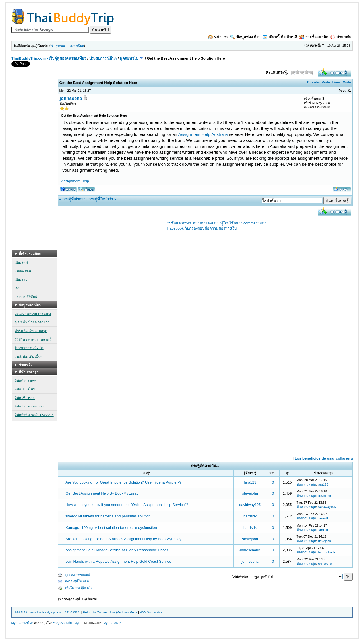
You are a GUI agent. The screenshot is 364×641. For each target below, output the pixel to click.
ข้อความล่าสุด (306, 484)
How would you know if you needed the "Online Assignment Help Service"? (127, 505)
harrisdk (250, 516)
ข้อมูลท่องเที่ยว (245, 37)
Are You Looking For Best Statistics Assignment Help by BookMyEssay (123, 539)
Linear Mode (342, 82)
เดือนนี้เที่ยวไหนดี (280, 37)
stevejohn (250, 493)
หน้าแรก (218, 37)
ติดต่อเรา (21, 612)
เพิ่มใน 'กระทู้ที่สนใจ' (79, 588)
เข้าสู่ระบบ (58, 46)
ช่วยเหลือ (341, 37)
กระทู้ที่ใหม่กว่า (101, 199)
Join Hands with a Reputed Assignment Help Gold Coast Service (118, 561)
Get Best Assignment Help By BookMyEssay (102, 493)
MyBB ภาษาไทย (22, 623)
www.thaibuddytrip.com (46, 612)
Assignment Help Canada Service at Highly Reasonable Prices (117, 550)
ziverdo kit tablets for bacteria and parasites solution (108, 516)
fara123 (250, 482)
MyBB (78, 623)
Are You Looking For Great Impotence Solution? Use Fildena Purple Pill (124, 482)
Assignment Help (75, 181)
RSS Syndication (152, 612)
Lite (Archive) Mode (124, 612)
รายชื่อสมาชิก (314, 37)
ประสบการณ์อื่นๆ (103, 58)
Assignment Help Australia (203, 134)
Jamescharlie (250, 550)
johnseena (71, 98)
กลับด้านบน (72, 612)
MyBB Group (112, 623)
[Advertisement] (34, 164)
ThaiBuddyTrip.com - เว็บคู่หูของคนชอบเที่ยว (49, 58)
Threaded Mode (318, 82)
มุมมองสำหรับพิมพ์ (77, 575)
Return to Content (95, 612)
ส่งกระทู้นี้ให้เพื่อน (77, 581)
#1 (349, 91)
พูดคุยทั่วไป (129, 58)
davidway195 (250, 505)
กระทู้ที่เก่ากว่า (74, 199)
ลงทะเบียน (77, 46)
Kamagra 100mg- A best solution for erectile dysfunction (111, 528)
